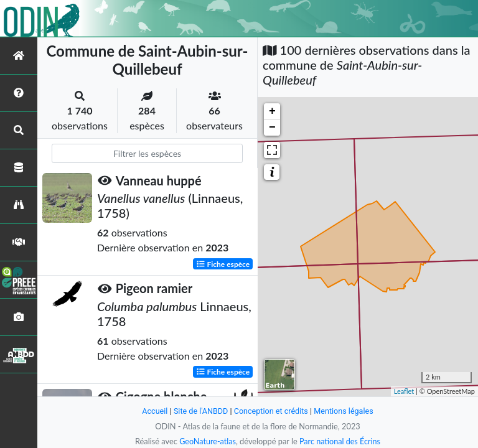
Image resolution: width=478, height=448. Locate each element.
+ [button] (272, 111)
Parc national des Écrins (340, 441)
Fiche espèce (223, 264)
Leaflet (404, 391)
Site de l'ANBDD (200, 411)
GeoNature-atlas (207, 441)
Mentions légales (345, 411)
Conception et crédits (271, 411)
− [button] (272, 128)
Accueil (153, 411)
